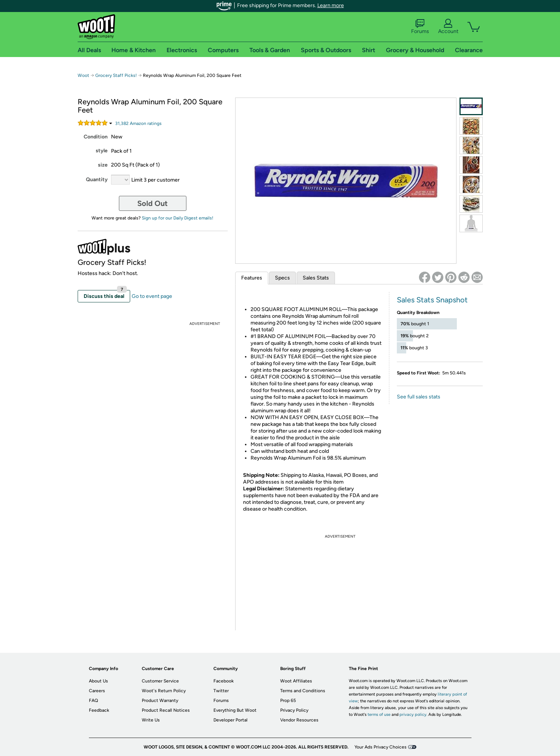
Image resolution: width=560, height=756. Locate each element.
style (102, 151)
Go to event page (152, 296)
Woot (83, 75)
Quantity (97, 180)
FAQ (93, 700)
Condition (96, 137)
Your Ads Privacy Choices (381, 747)
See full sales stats (419, 397)
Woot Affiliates (296, 681)
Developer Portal (230, 720)
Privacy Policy (294, 710)
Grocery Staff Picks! (116, 75)
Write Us (151, 720)
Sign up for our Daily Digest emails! (178, 218)
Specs (282, 278)
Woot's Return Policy (164, 691)
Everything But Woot (235, 710)
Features (252, 278)
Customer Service (160, 681)
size (103, 165)
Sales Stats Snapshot (432, 300)
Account (448, 27)
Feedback (99, 710)
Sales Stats (316, 278)
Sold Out (152, 203)
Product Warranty (160, 700)
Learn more (331, 5)
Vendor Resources (299, 720)
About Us (98, 681)
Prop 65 (288, 700)
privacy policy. (413, 715)
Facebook (224, 681)
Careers (97, 691)
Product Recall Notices (166, 710)
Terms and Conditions (303, 691)
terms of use (379, 715)
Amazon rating (138, 123)
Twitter (221, 691)
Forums (420, 27)
